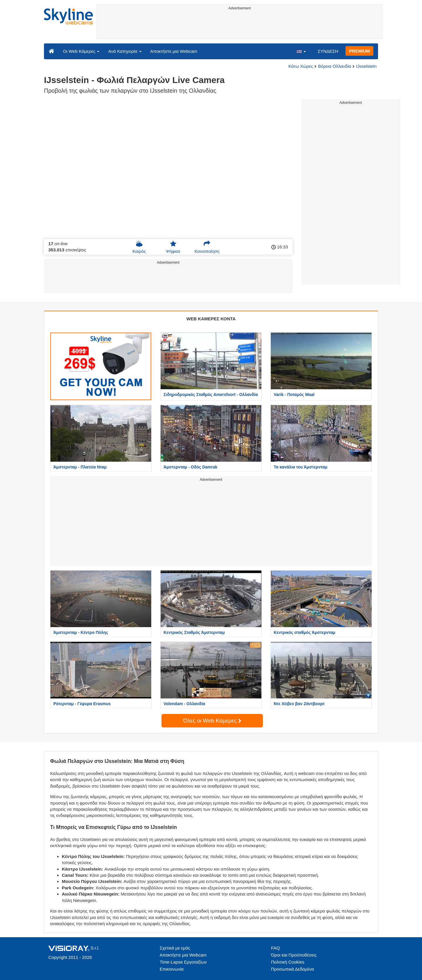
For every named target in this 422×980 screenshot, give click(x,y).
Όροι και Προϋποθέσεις (294, 955)
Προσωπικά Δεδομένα (292, 969)
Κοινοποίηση (207, 247)
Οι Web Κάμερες (81, 51)
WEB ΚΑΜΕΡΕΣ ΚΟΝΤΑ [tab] (211, 319)
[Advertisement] (240, 26)
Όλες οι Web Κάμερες (212, 721)
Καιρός (139, 247)
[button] (301, 51)
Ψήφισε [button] (173, 247)
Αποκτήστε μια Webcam (174, 51)
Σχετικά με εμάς (175, 948)
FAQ (275, 948)
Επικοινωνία (172, 969)
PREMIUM (359, 51)
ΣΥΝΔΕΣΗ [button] (328, 51)
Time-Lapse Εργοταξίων (183, 962)
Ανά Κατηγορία (125, 51)
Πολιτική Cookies (288, 962)
